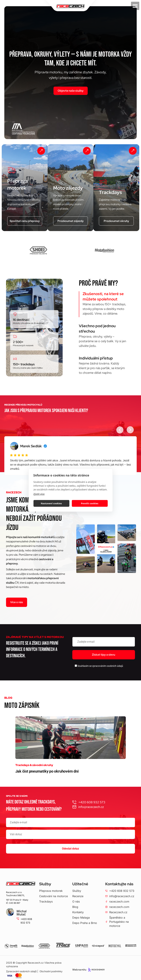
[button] (135, 6)
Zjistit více (39, 494)
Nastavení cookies (51, 503)
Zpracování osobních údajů (21, 971)
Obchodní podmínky (51, 971)
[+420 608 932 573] (18, 919)
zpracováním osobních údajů (108, 666)
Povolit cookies (90, 503)
